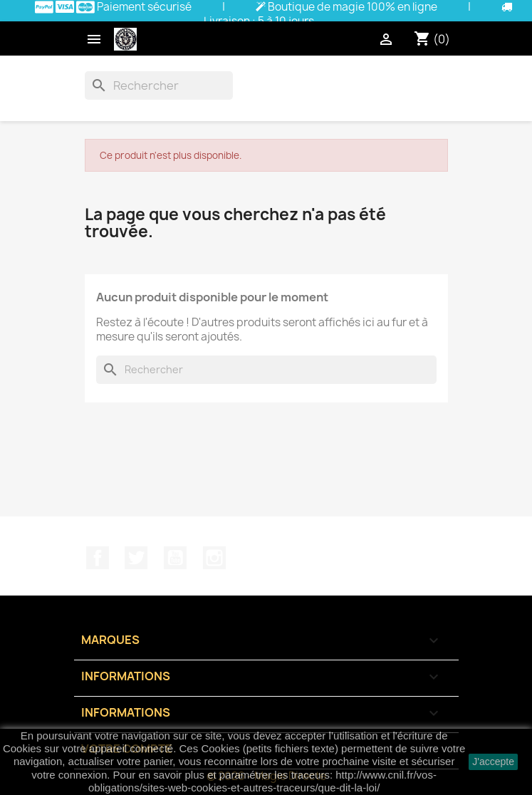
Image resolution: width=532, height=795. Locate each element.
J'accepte (493, 762)
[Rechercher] (159, 85)
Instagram (214, 558)
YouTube (175, 558)
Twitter (136, 558)
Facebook (98, 558)
